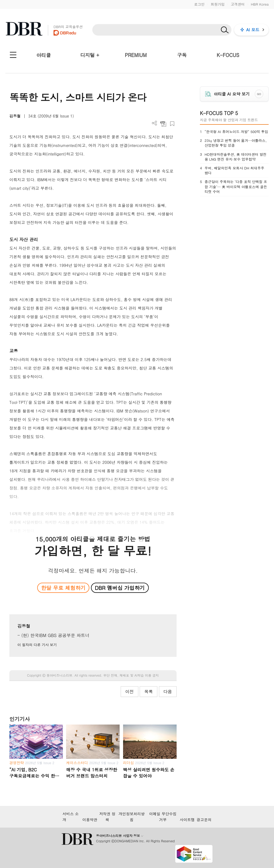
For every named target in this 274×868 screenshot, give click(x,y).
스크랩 (172, 124)
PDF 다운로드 (163, 124)
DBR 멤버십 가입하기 (120, 588)
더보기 (155, 123)
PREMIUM (136, 55)
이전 (130, 691)
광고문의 (204, 820)
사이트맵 (187, 820)
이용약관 (90, 820)
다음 (168, 691)
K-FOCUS (228, 55)
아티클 (44, 55)
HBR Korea (260, 4)
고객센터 (238, 4)
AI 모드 (253, 30)
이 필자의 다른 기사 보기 (37, 645)
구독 (182, 55)
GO (259, 94)
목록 (149, 691)
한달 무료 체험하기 (63, 588)
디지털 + (90, 55)
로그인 (199, 4)
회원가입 (218, 4)
